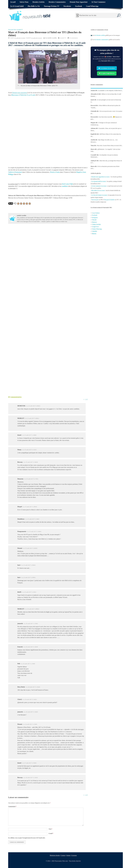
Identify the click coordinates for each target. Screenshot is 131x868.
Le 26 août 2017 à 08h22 (32, 609)
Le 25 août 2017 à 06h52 (33, 406)
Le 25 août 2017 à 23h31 (29, 592)
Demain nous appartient (79, 2)
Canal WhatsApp (92, 6)
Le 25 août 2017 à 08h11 (32, 418)
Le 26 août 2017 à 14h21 (30, 699)
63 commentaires (74, 38)
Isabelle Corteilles (52, 38)
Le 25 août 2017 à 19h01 (32, 519)
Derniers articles (39, 2)
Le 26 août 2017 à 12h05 (31, 624)
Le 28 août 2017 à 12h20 (31, 778)
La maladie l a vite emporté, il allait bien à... (110, 90)
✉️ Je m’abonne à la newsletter (107, 68)
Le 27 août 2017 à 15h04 (29, 763)
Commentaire (12, 807)
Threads (94, 220)
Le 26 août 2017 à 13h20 (33, 687)
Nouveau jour (95, 200)
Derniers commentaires (57, 2)
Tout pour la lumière (109, 200)
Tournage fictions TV (52, 6)
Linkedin (95, 231)
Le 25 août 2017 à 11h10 (29, 450)
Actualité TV (20, 30)
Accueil (13, 2)
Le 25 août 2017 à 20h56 (29, 577)
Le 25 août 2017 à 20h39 (30, 548)
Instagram (95, 218)
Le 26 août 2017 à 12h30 (31, 647)
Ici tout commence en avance (99, 186)
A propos (74, 855)
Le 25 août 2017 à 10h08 (29, 435)
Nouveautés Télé (12, 30)
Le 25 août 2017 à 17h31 (31, 479)
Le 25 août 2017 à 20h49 (29, 565)
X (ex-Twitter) (96, 213)
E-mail (51, 833)
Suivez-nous (24, 2)
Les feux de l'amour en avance (99, 195)
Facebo (94, 215)
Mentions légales (55, 855)
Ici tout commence (99, 2)
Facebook (79, 6)
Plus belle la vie (34, 6)
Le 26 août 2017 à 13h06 (28, 664)
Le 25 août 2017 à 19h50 (34, 531)
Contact (63, 855)
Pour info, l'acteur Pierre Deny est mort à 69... (110, 146)
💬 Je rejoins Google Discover (107, 73)
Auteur (68, 855)
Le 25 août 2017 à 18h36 (30, 507)
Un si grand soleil (17, 6)
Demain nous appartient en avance (100, 177)
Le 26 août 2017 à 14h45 (31, 712)
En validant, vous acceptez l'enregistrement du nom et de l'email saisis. (27, 838)
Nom (50, 829)
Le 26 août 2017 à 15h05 (30, 724)
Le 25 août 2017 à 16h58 (31, 462)
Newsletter (67, 6)
